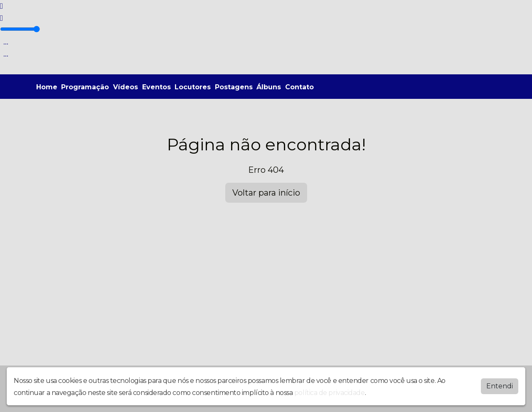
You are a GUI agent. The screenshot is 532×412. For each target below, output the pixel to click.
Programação (85, 87)
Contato (299, 87)
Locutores (193, 87)
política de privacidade (330, 393)
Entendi (500, 386)
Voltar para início (266, 193)
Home (47, 87)
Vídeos (126, 87)
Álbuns (269, 87)
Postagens (234, 87)
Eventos (156, 87)
